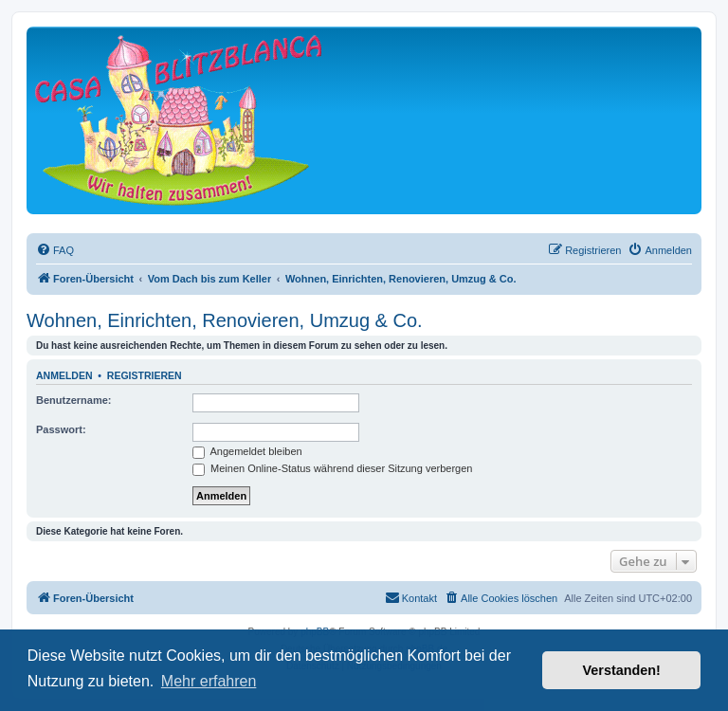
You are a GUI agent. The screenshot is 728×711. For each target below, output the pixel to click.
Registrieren (145, 375)
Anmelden (64, 375)
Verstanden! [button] (622, 670)
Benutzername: (73, 400)
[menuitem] (55, 250)
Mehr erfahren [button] (209, 681)
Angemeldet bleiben (247, 451)
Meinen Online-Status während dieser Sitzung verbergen (332, 468)
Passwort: (61, 429)
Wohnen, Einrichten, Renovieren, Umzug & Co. (225, 320)
